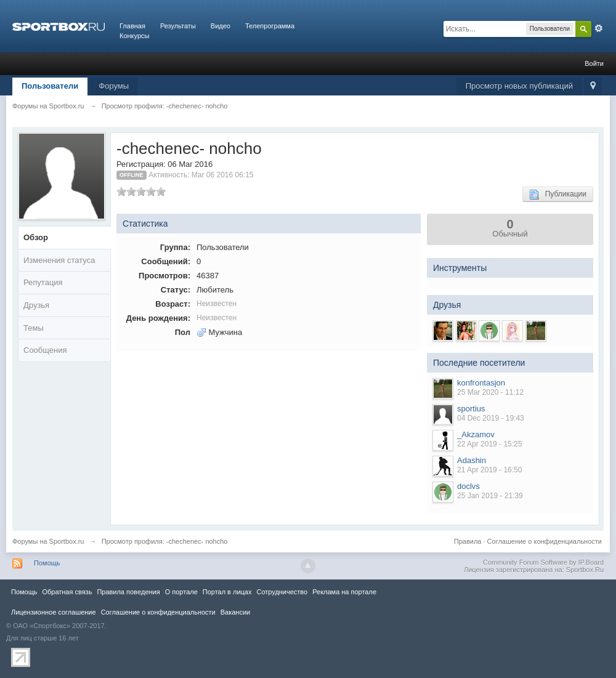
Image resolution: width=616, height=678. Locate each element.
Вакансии (235, 612)
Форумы (114, 86)
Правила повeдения (128, 592)
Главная (132, 26)
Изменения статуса (59, 260)
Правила (468, 541)
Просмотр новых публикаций (519, 86)
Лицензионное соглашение (54, 612)
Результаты (178, 26)
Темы (34, 328)
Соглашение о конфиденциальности (545, 541)
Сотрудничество (282, 592)
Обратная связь (67, 592)
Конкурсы (134, 36)
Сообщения (45, 350)
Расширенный (599, 28)
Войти (594, 63)
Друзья (36, 305)
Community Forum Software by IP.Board (543, 562)
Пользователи (50, 86)
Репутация (43, 282)
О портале (181, 592)
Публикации (558, 195)
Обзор (36, 237)
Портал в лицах (227, 592)
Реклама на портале (344, 592)
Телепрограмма (270, 26)
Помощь (47, 563)
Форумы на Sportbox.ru (48, 541)
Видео (221, 26)
